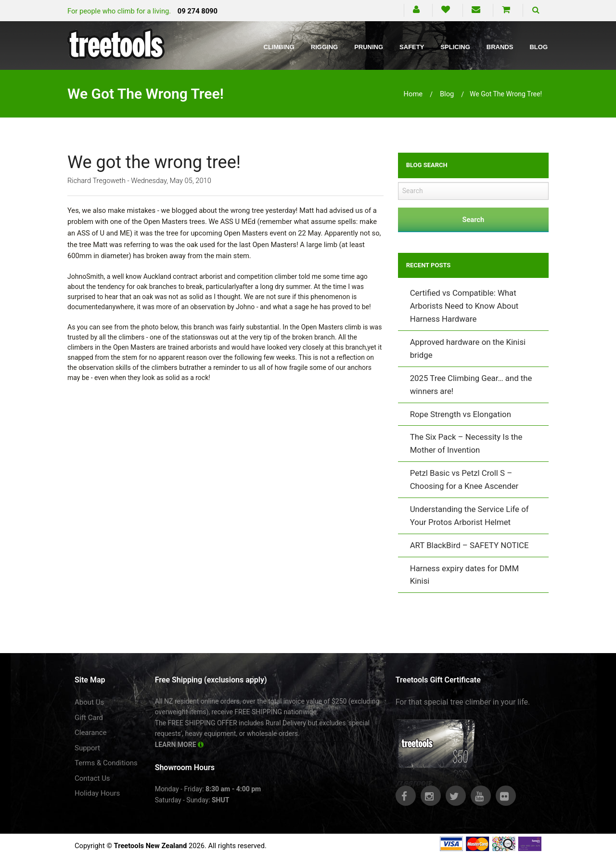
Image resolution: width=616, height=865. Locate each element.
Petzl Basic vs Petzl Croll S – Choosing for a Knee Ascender (464, 479)
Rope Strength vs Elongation (461, 414)
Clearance (91, 733)
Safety (412, 47)
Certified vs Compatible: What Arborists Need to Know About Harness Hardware (464, 306)
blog (447, 94)
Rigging (324, 47)
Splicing (455, 47)
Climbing (279, 47)
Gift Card (89, 718)
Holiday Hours (97, 793)
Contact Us (92, 778)
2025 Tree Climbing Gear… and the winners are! (471, 385)
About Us (89, 702)
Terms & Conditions (106, 763)
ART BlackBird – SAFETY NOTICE (469, 545)
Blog (539, 47)
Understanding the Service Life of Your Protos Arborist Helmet (469, 516)
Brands (500, 47)
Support (87, 748)
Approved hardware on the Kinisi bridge (468, 348)
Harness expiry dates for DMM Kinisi (464, 575)
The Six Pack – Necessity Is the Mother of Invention (466, 443)
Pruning (369, 47)
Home (413, 94)
